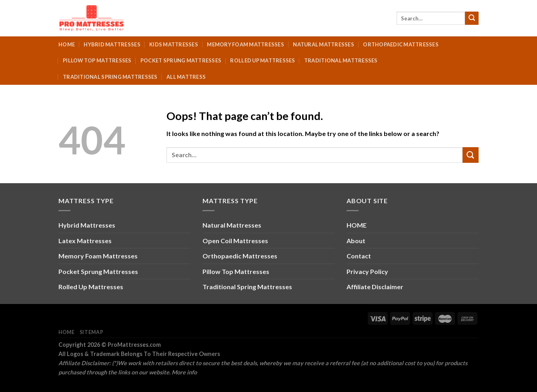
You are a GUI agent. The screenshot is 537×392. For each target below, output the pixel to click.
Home (67, 44)
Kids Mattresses (174, 44)
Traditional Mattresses (341, 60)
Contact (359, 256)
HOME (357, 225)
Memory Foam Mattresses (245, 44)
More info (184, 372)
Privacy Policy (367, 271)
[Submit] (472, 18)
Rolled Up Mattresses (262, 60)
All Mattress (186, 77)
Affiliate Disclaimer (375, 287)
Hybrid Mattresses (112, 44)
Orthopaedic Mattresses (401, 44)
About (356, 241)
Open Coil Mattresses (235, 241)
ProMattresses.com (134, 345)
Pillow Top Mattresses (97, 60)
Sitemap (91, 332)
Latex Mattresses (85, 241)
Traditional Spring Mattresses (110, 77)
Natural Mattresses (324, 44)
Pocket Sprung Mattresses (181, 60)
